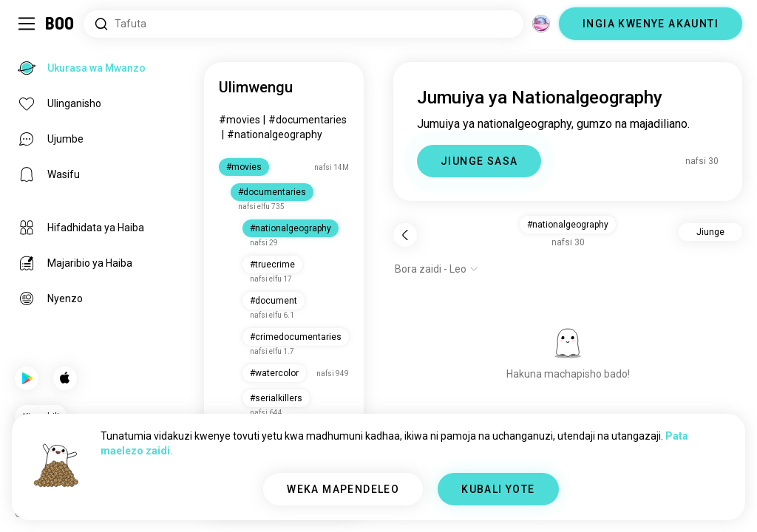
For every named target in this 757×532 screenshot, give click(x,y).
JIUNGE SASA (479, 161)
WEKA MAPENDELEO (343, 489)
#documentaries (308, 120)
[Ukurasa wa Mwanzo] (60, 24)
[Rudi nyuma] (405, 235)
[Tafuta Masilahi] (303, 24)
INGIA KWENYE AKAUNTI (651, 24)
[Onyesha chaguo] (437, 269)
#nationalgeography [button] (568, 225)
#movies (240, 120)
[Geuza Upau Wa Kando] (27, 24)
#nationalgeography (275, 134)
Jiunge (710, 232)
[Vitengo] (541, 24)
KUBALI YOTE (498, 489)
